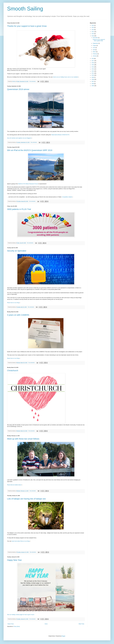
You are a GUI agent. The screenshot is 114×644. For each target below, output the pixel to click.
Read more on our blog (13, 303)
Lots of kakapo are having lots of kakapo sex (26, 499)
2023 (93, 27)
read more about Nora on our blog (21, 541)
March (95, 52)
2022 (93, 30)
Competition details (67, 197)
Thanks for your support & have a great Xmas (27, 26)
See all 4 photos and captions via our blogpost (19, 138)
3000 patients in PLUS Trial (19, 209)
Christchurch (13, 371)
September (96, 43)
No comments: (33, 81)
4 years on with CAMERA (18, 315)
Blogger (63, 636)
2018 (93, 59)
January (95, 56)
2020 (93, 34)
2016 (93, 63)
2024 (93, 25)
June (94, 48)
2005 (93, 86)
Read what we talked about (14, 485)
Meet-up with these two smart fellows (23, 439)
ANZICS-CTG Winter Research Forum (28, 184)
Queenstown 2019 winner (18, 89)
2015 (93, 65)
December (96, 38)
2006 (93, 84)
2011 (93, 73)
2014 (93, 67)
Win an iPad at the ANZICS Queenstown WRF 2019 (30, 150)
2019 (93, 36)
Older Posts (81, 624)
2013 (93, 69)
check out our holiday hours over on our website (66, 77)
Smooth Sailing (25, 9)
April (94, 50)
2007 (93, 81)
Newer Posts (11, 624)
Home (46, 624)
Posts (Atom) (17, 626)
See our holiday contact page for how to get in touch (21, 615)
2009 (93, 77)
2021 (93, 32)
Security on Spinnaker (17, 251)
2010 (93, 75)
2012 (93, 71)
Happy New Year (14, 560)
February (95, 54)
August (95, 45)
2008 (93, 79)
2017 (93, 61)
